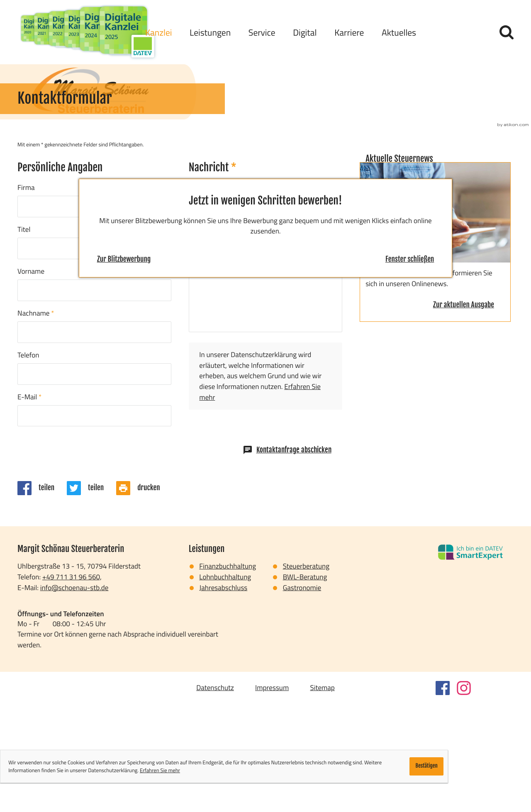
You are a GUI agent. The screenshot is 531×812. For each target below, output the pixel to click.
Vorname (31, 380)
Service (262, 32)
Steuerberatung (306, 675)
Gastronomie (302, 696)
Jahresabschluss (223, 696)
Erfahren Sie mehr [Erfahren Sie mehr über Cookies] (160, 770)
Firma (26, 296)
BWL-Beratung (305, 685)
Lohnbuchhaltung (225, 685)
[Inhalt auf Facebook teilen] (42, 596)
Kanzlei (158, 32)
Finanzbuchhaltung (228, 675)
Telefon (28, 463)
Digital (305, 32)
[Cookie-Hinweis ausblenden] (426, 766)
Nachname (36, 422)
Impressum (272, 796)
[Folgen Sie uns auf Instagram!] (464, 797)
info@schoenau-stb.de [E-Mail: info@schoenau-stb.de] (74, 696)
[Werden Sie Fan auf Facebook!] (443, 797)
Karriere (349, 32)
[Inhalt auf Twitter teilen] (91, 596)
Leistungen (210, 32)
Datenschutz (215, 796)
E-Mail (29, 505)
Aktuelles (399, 32)
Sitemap (322, 796)
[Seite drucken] (144, 596)
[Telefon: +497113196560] (72, 686)
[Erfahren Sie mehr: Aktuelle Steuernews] (464, 414)
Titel (24, 338)
